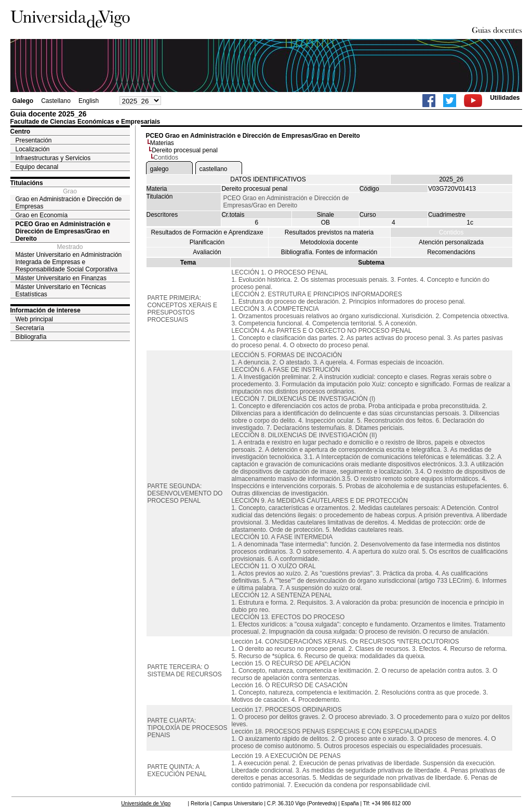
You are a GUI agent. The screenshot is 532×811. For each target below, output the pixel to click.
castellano (214, 169)
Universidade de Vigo (146, 803)
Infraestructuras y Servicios (53, 158)
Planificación (207, 242)
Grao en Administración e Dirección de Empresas (69, 203)
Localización (33, 149)
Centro (21, 132)
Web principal (34, 319)
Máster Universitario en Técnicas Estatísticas (61, 291)
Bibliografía (31, 337)
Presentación (34, 140)
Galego (23, 101)
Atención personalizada (451, 242)
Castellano (56, 101)
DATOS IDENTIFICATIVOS (268, 179)
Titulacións (27, 183)
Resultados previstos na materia (329, 232)
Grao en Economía (42, 215)
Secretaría (30, 328)
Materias (162, 143)
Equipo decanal (37, 167)
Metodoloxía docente (329, 242)
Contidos (451, 232)
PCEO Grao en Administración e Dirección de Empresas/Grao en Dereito (63, 231)
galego (159, 169)
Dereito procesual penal (185, 150)
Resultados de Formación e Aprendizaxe (207, 232)
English (89, 101)
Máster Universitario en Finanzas (61, 278)
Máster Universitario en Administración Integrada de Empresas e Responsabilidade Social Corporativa (69, 262)
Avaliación (207, 252)
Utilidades (505, 98)
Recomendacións (451, 252)
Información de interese (45, 310)
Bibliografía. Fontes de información (329, 252)
